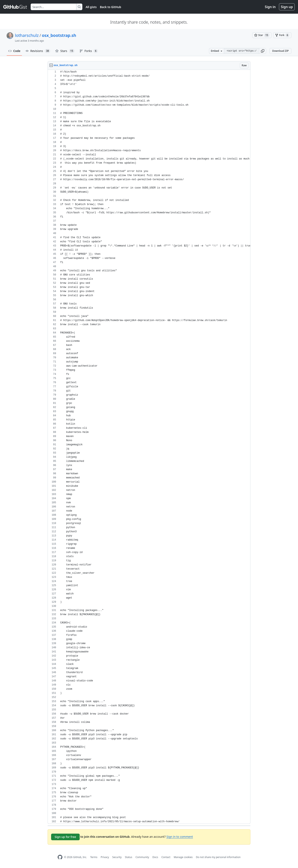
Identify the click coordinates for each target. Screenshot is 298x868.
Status (129, 857)
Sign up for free (65, 837)
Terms (94, 857)
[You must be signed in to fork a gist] (282, 35)
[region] (149, 447)
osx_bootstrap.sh (59, 35)
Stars (65, 51)
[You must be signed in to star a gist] (262, 35)
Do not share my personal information (218, 857)
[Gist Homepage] (15, 7)
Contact (166, 857)
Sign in (270, 7)
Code (14, 51)
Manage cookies (183, 857)
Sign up (287, 7)
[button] (263, 51)
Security (117, 857)
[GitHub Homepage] (60, 857)
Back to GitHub (111, 7)
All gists (91, 7)
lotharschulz (27, 35)
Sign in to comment (180, 837)
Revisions (38, 51)
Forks (89, 51)
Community (142, 857)
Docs (155, 857)
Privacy (105, 857)
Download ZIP (280, 51)
